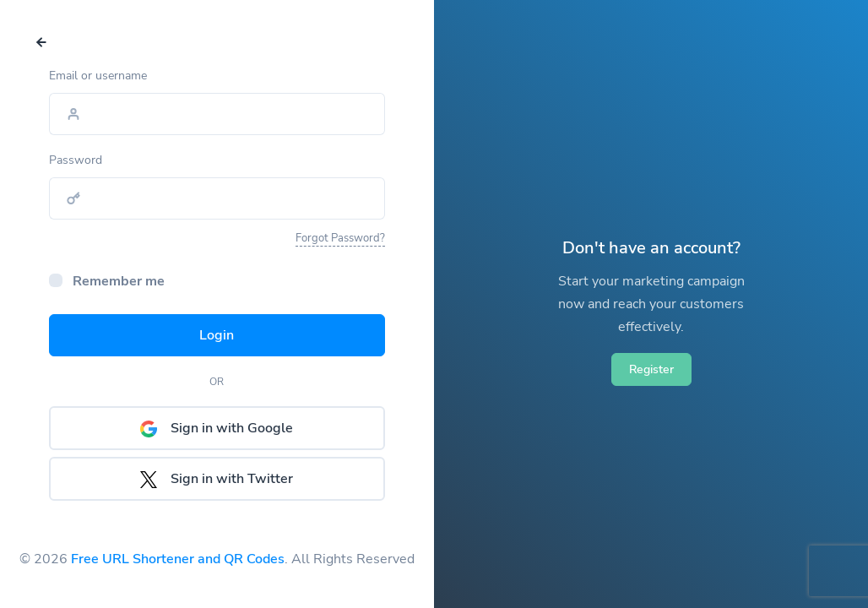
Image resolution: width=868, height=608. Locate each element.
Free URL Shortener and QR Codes (178, 559)
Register (651, 369)
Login (217, 335)
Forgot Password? (340, 238)
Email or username (98, 76)
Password (76, 160)
